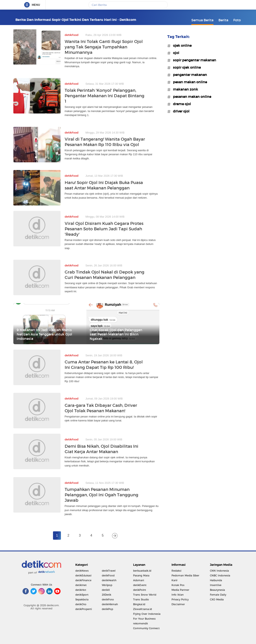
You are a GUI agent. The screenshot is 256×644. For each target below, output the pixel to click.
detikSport (82, 595)
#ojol (175, 53)
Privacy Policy (180, 599)
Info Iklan (178, 595)
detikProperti (84, 609)
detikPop (107, 609)
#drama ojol (181, 104)
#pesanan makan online (191, 97)
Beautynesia (217, 590)
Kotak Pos (178, 585)
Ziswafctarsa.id (143, 609)
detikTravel (109, 571)
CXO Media (217, 599)
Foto (237, 20)
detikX (106, 590)
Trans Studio (141, 599)
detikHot (81, 590)
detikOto (81, 604)
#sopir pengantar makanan (193, 60)
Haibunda (216, 580)
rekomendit (141, 623)
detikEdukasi (83, 575)
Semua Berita (202, 20)
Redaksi (176, 571)
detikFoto (108, 599)
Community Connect (146, 628)
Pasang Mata (141, 575)
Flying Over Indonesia (147, 614)
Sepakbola (82, 599)
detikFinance (83, 580)
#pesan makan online (189, 82)
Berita (223, 20)
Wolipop (107, 585)
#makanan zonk (184, 89)
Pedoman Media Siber (185, 575)
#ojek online (181, 45)
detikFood (108, 575)
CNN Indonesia (219, 571)
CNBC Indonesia (220, 575)
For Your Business (144, 619)
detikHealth (109, 580)
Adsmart (139, 580)
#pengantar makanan (189, 75)
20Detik (107, 595)
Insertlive (216, 585)
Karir (175, 580)
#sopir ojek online (186, 67)
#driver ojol (180, 111)
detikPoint (140, 590)
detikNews (82, 571)
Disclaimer (178, 604)
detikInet (81, 585)
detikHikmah (110, 604)
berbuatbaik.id (142, 571)
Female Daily (218, 595)
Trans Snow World (145, 595)
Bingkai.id (139, 604)
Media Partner (180, 590)
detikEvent (140, 585)
